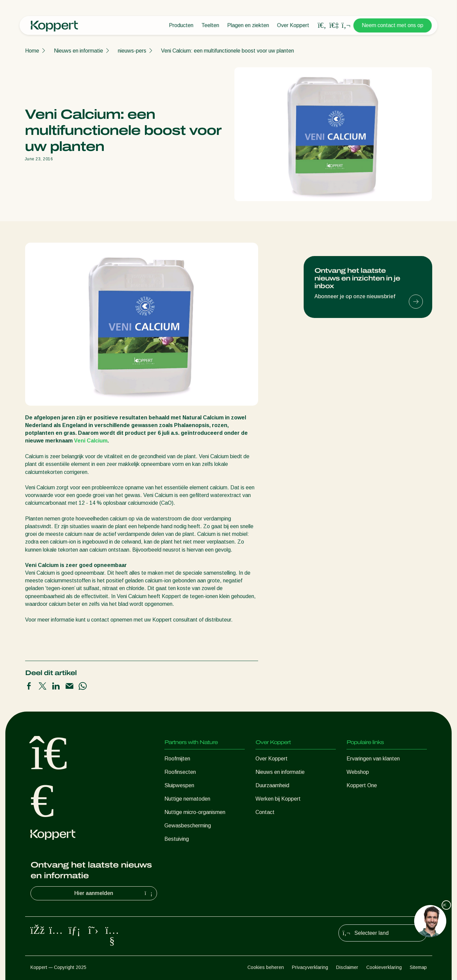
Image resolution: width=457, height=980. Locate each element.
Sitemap (418, 967)
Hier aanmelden (114, 893)
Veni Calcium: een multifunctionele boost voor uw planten (227, 51)
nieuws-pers (132, 51)
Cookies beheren (266, 967)
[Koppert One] (334, 25)
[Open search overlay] (322, 25)
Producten (181, 25)
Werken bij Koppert (278, 799)
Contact (265, 812)
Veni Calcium (91, 441)
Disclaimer (347, 967)
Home (32, 51)
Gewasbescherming (188, 826)
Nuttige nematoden (187, 799)
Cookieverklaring (384, 967)
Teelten (210, 25)
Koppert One (362, 785)
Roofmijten (177, 759)
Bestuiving (177, 839)
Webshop (358, 772)
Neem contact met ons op (393, 25)
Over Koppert (293, 25)
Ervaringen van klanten (373, 759)
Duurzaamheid (272, 785)
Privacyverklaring (310, 967)
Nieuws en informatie (79, 51)
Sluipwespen (179, 785)
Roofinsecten (180, 772)
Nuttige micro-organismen (195, 812)
